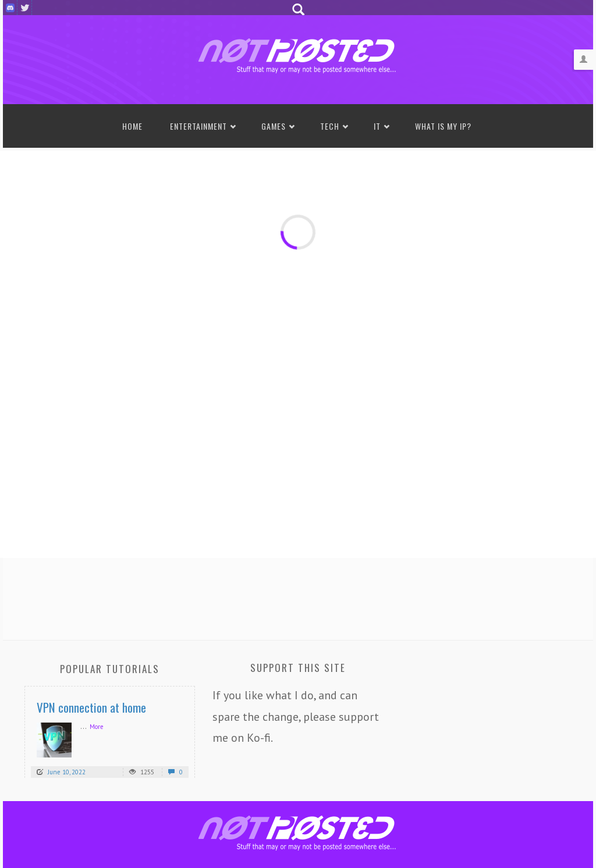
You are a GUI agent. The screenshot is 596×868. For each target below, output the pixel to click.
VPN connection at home (91, 707)
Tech (330, 126)
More (97, 727)
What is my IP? (443, 126)
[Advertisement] (298, 596)
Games (274, 126)
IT (377, 126)
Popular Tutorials (110, 669)
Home (132, 126)
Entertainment (198, 126)
